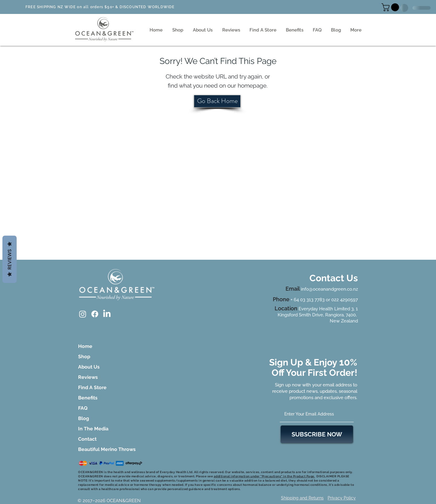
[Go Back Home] (217, 101)
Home (85, 346)
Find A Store (92, 387)
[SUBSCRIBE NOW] (317, 434)
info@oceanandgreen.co (327, 289)
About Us (89, 367)
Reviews (88, 377)
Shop (84, 357)
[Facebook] (95, 314)
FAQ (83, 408)
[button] (391, 7)
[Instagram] (83, 314)
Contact (87, 439)
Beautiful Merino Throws (95, 449)
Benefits (88, 398)
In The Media (93, 429)
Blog (84, 418)
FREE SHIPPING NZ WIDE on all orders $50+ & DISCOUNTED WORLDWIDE (100, 7)
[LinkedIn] (107, 314)
